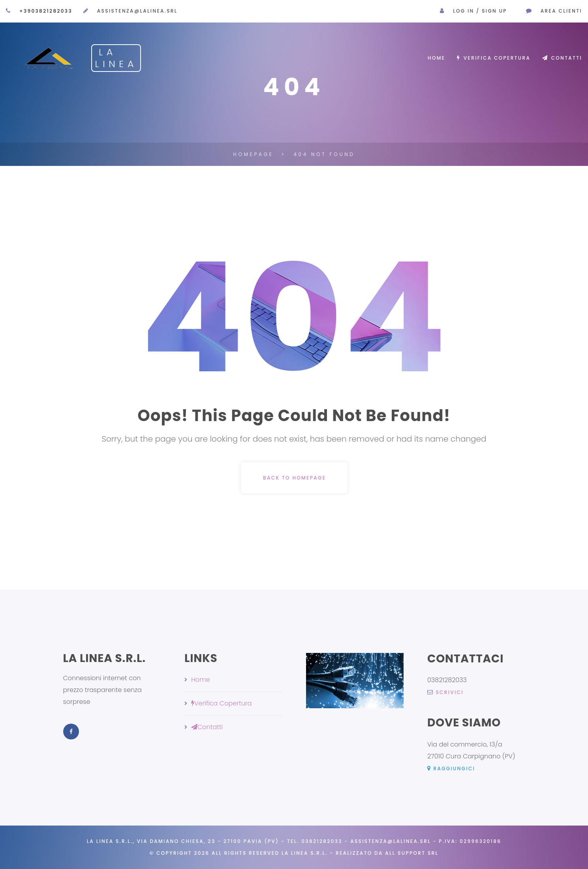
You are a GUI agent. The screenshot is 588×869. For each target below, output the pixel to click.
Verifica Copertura (494, 58)
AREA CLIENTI (561, 11)
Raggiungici (451, 768)
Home (436, 58)
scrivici (445, 692)
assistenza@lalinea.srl (137, 11)
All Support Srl (412, 853)
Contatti (562, 58)
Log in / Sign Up (480, 11)
